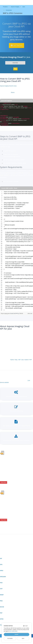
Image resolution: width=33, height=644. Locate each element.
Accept (16, 634)
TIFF (1, 589)
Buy (15, 69)
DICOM (2, 607)
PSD (1, 583)
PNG (1, 601)
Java (23, 360)
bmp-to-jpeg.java (5, 313)
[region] (16, 251)
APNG (2, 619)
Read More (4, 482)
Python (12, 360)
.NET (19, 360)
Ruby (16, 360)
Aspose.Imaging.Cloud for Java (8, 86)
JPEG (2, 571)
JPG (1, 565)
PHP (31, 360)
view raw (30, 313)
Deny (23, 638)
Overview (15, 63)
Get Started (16, 45)
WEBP (2, 595)
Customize (10, 638)
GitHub (21, 313)
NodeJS (26, 360)
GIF (1, 558)
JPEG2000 (3, 577)
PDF (1, 613)
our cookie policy (13, 631)
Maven (13, 92)
